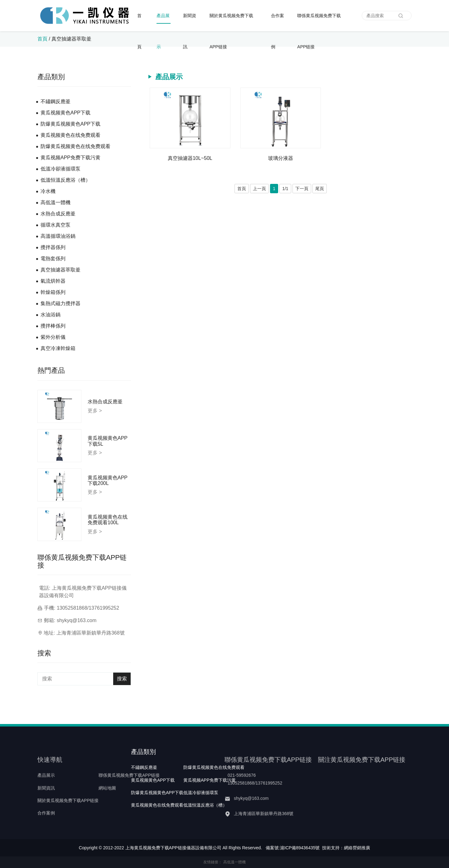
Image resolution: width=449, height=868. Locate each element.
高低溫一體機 (56, 202)
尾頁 (320, 189)
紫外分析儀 (53, 337)
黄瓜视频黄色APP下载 (65, 113)
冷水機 (48, 191)
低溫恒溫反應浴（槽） (65, 180)
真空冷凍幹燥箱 (58, 348)
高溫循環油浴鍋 (58, 236)
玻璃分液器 (281, 158)
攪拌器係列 (53, 247)
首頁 (139, 22)
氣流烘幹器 (53, 281)
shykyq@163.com (77, 620)
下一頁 (302, 189)
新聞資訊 (190, 22)
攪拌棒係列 (53, 326)
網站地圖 (107, 799)
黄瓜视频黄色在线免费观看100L (108, 520)
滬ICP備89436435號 (300, 848)
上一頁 (259, 189)
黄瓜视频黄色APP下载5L (108, 441)
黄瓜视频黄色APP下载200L (108, 480)
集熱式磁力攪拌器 (60, 303)
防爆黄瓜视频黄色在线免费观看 (75, 146)
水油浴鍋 (51, 315)
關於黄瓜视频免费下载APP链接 (231, 22)
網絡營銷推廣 (357, 848)
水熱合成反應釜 (58, 214)
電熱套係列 (53, 259)
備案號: (273, 848)
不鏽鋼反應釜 (56, 101)
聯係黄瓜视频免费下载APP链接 (319, 22)
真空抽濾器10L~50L (190, 158)
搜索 (122, 679)
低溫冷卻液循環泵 (60, 169)
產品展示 (163, 22)
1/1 (285, 189)
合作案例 (278, 22)
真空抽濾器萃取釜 (71, 39)
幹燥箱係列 (53, 292)
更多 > (95, 411)
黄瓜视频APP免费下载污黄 (70, 158)
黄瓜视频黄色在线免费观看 (70, 135)
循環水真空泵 (56, 225)
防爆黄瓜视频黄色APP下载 (70, 124)
